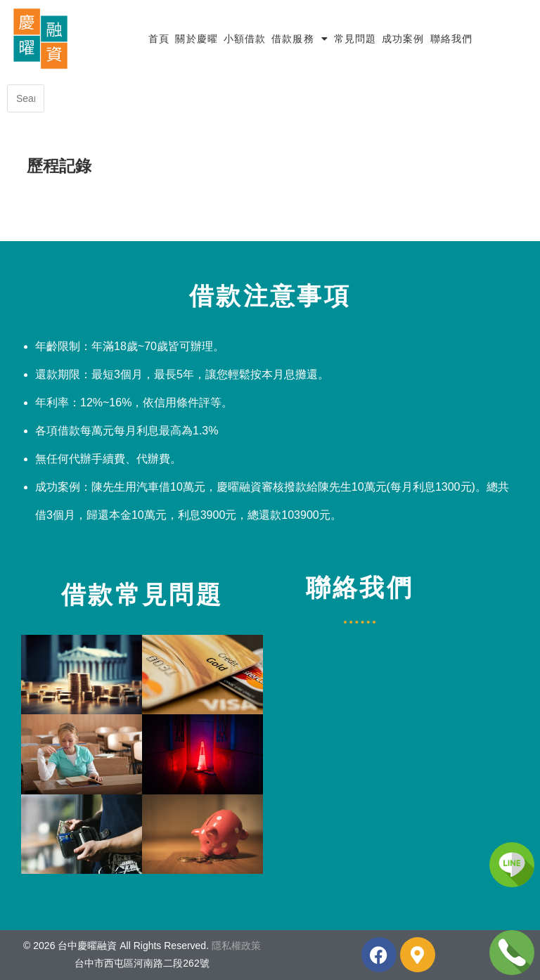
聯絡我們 (451, 39)
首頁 (159, 39)
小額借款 (245, 39)
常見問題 (355, 39)
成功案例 (403, 39)
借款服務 (300, 39)
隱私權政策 (236, 946)
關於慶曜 (196, 39)
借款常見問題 (142, 594)
